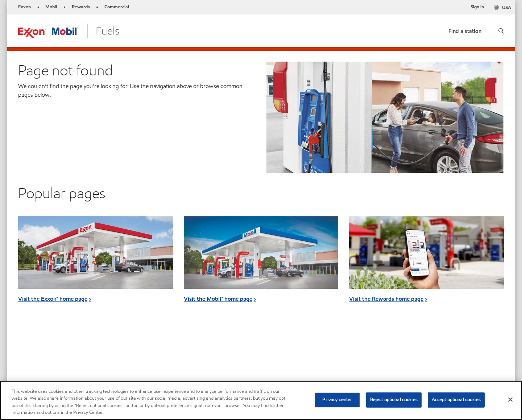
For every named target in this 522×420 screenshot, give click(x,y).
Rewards (81, 7)
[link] (465, 30)
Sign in (477, 7)
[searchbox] (424, 350)
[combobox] (431, 350)
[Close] (510, 399)
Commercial (117, 7)
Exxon (24, 7)
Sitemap (28, 349)
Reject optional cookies (394, 400)
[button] (501, 31)
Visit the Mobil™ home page (218, 299)
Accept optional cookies (456, 400)
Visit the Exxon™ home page (53, 299)
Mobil (51, 7)
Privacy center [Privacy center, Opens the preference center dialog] (337, 400)
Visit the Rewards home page (386, 299)
